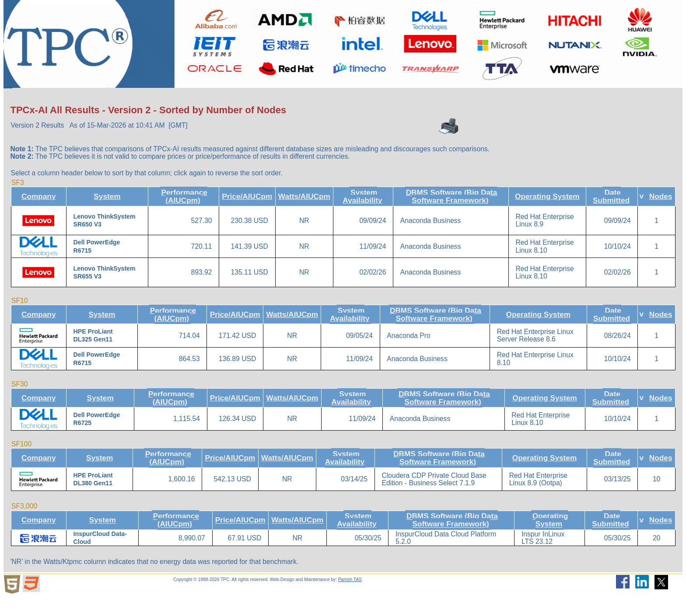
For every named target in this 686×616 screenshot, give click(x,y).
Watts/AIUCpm (304, 216)
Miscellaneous (360, 98)
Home (24, 97)
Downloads (243, 98)
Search (420, 97)
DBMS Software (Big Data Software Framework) (452, 216)
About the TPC (81, 98)
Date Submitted (611, 216)
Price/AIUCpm (247, 216)
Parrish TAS (350, 599)
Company (39, 216)
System (107, 216)
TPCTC (299, 97)
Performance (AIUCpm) (184, 216)
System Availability (362, 216)
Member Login (537, 97)
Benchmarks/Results (163, 98)
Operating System (547, 216)
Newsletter (472, 97)
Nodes (661, 216)
